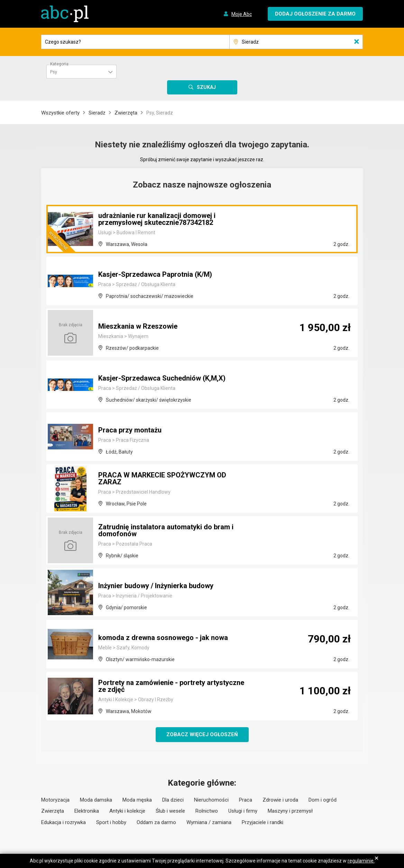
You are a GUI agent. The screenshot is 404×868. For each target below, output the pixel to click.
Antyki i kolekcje (127, 811)
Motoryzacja (55, 800)
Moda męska (137, 800)
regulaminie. (361, 861)
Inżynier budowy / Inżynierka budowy (156, 586)
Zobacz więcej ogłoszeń (202, 734)
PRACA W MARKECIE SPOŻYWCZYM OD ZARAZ (162, 478)
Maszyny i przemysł (290, 811)
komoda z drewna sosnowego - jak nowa (163, 638)
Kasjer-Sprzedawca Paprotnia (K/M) (155, 274)
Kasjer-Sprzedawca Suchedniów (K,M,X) (162, 378)
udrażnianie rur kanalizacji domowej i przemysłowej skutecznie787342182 (157, 219)
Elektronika (87, 811)
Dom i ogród (323, 800)
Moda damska (96, 800)
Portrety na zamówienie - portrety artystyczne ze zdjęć (171, 686)
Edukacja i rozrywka (63, 822)
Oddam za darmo (156, 822)
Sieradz (97, 113)
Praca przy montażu (130, 430)
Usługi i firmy (243, 811)
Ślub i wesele (170, 811)
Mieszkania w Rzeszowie (138, 326)
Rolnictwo (207, 811)
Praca (246, 800)
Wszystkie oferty (60, 113)
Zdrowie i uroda (280, 800)
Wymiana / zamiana (209, 822)
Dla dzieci (173, 800)
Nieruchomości (211, 800)
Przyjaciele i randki (263, 822)
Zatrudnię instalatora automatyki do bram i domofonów (166, 530)
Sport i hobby (111, 822)
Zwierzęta (126, 113)
